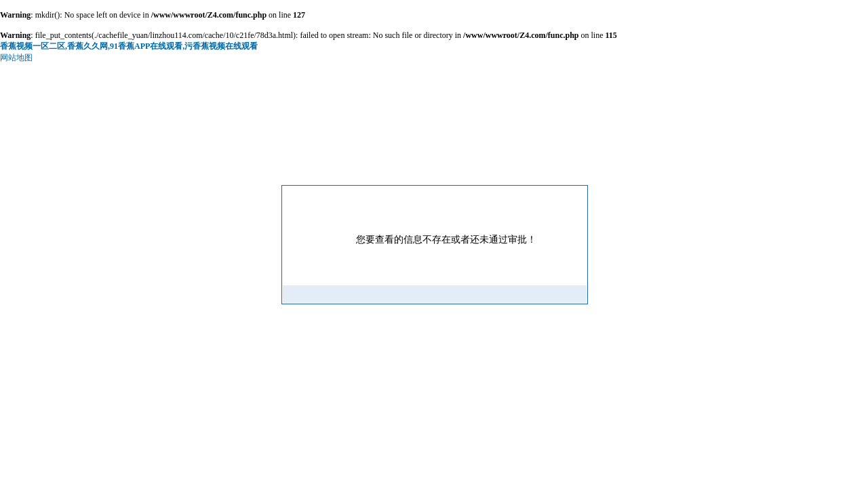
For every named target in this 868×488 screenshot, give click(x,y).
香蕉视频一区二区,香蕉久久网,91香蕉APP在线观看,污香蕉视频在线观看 (129, 46)
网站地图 (16, 58)
